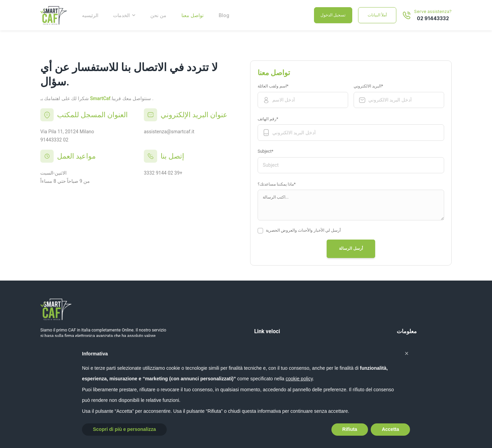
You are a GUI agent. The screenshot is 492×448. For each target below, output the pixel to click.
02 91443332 (433, 18)
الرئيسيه (90, 15)
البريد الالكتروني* (372, 86)
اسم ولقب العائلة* (277, 86)
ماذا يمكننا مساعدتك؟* (277, 184)
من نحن (158, 15)
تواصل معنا (193, 15)
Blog (224, 15)
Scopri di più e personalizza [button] (124, 429)
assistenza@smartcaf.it (169, 132)
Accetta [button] (390, 429)
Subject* (269, 152)
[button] (407, 353)
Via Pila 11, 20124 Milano (67, 132)
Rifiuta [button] (350, 429)
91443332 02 (54, 140)
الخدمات (121, 15)
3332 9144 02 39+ (163, 173)
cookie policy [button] (299, 379)
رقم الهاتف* (272, 119)
